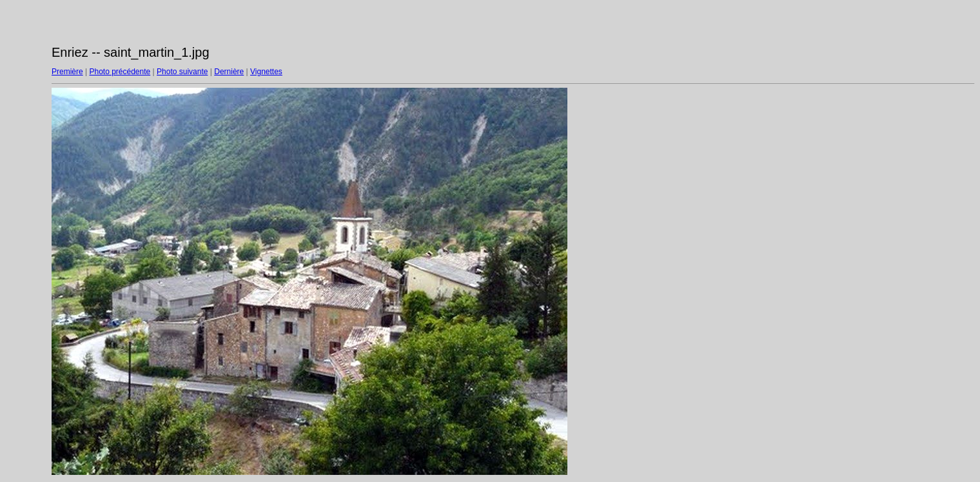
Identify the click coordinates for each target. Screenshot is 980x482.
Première (67, 72)
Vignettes (266, 72)
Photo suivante (182, 72)
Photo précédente (120, 72)
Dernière (229, 72)
